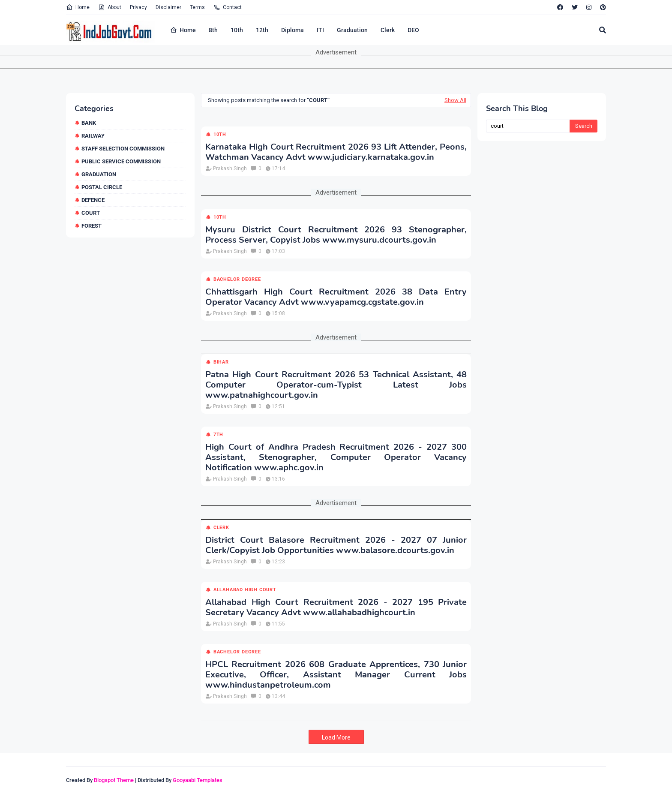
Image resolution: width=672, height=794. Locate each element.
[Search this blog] (528, 126)
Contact (228, 7)
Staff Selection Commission (123, 149)
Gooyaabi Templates (198, 780)
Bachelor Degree (237, 279)
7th (218, 435)
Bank (89, 123)
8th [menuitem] (213, 30)
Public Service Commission (121, 161)
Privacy (138, 7)
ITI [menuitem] (320, 30)
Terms (197, 7)
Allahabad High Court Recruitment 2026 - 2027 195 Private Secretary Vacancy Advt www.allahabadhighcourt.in (336, 608)
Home (78, 7)
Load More (336, 737)
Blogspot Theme (114, 780)
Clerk (221, 528)
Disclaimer (168, 7)
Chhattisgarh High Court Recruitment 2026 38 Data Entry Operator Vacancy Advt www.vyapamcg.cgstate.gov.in (336, 297)
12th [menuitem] (262, 30)
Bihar (221, 362)
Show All (455, 100)
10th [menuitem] (237, 30)
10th (220, 134)
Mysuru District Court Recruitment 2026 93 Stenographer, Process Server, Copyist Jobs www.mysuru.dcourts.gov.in (336, 235)
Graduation (99, 174)
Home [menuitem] (183, 30)
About (110, 7)
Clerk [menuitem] (388, 30)
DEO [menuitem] (413, 30)
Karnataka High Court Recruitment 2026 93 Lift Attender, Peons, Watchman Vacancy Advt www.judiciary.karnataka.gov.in (336, 152)
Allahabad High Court (245, 590)
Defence (93, 200)
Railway (93, 136)
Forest (91, 226)
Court (91, 213)
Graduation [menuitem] (352, 30)
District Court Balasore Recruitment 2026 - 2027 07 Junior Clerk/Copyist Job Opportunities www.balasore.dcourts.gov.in (336, 545)
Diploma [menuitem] (292, 30)
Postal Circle (102, 187)
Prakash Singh (230, 168)
